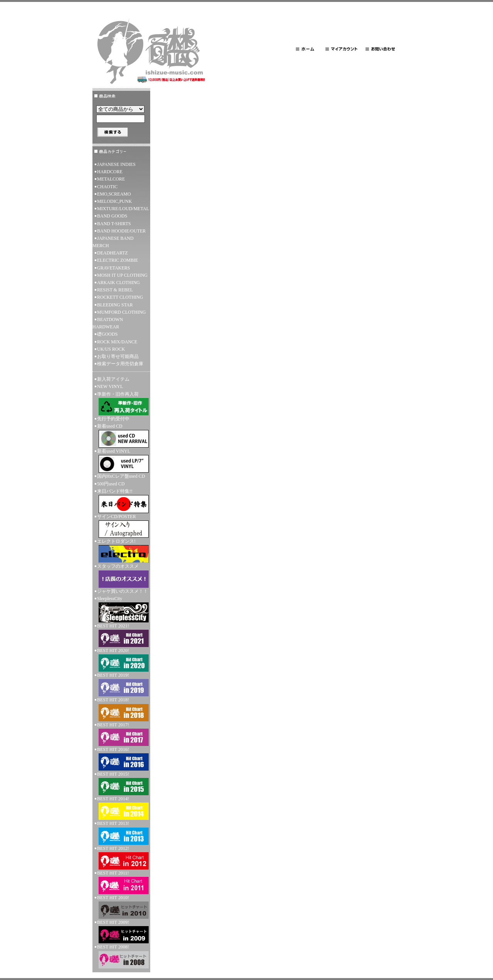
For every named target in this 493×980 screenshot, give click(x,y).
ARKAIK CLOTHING (118, 283)
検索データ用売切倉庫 (120, 364)
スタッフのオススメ (121, 575)
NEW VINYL (110, 386)
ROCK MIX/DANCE (117, 342)
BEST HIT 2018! (121, 709)
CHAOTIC (107, 187)
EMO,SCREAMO (114, 194)
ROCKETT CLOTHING (120, 297)
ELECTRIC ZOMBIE (117, 260)
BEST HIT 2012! (121, 858)
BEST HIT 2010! (121, 907)
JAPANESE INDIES (116, 164)
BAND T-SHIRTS (114, 224)
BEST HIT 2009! (121, 932)
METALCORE (111, 179)
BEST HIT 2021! (121, 635)
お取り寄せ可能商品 (118, 356)
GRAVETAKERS (114, 268)
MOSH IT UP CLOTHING (122, 275)
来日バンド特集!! (121, 501)
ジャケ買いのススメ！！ (122, 591)
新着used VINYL (121, 461)
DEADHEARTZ (112, 253)
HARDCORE (110, 172)
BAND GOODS (112, 216)
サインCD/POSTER (121, 526)
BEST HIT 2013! (121, 833)
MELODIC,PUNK (114, 201)
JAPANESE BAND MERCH (113, 242)
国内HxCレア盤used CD (121, 476)
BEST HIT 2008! (121, 956)
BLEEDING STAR (115, 305)
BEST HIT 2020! (121, 660)
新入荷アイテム (113, 379)
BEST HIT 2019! (121, 684)
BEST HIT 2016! (121, 759)
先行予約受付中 (113, 419)
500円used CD (111, 484)
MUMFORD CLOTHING (121, 312)
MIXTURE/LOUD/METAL (123, 209)
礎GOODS (107, 334)
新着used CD (121, 436)
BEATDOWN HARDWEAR (108, 323)
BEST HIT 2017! (121, 734)
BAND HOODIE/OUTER (121, 231)
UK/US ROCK (111, 349)
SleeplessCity (121, 609)
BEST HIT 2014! (121, 808)
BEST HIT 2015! (121, 783)
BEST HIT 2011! (121, 882)
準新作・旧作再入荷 (121, 403)
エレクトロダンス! (121, 551)
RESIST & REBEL (115, 290)
